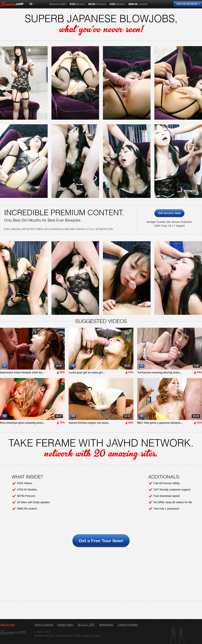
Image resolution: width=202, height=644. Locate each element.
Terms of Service (44, 625)
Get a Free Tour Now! (101, 541)
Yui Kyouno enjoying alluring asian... (159, 373)
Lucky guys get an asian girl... (87, 373)
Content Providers (128, 625)
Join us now (7, 625)
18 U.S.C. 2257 (86, 625)
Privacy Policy (65, 625)
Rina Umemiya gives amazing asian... (22, 423)
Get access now (169, 213)
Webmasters (106, 625)
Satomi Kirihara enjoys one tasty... (89, 423)
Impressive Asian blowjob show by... (22, 373)
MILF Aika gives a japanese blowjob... (160, 423)
